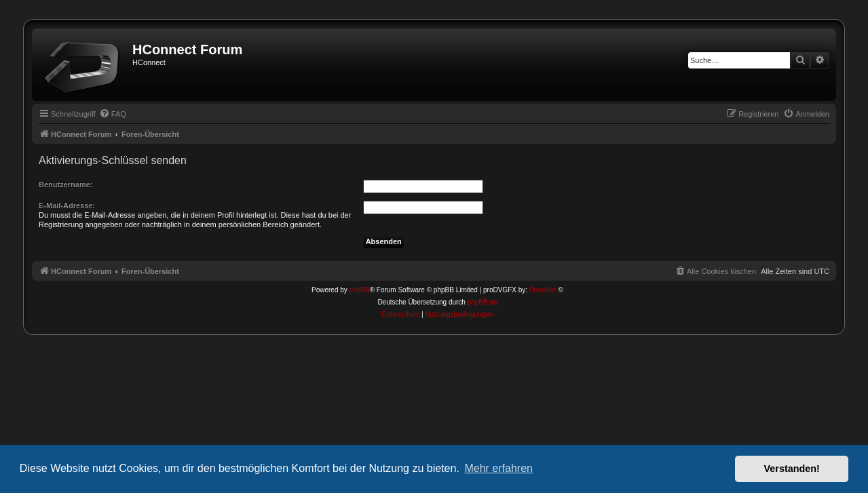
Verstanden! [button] (792, 469)
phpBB (360, 290)
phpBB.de (483, 302)
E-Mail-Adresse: (67, 205)
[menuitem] (113, 114)
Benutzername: (65, 184)
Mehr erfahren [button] (498, 468)
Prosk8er (543, 290)
